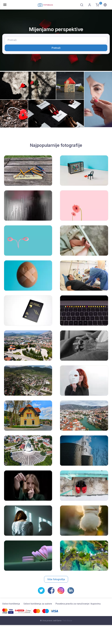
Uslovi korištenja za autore (38, 604)
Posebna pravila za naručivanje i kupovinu (78, 604)
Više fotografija (56, 579)
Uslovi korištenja (11, 604)
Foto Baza (67, 620)
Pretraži (56, 48)
